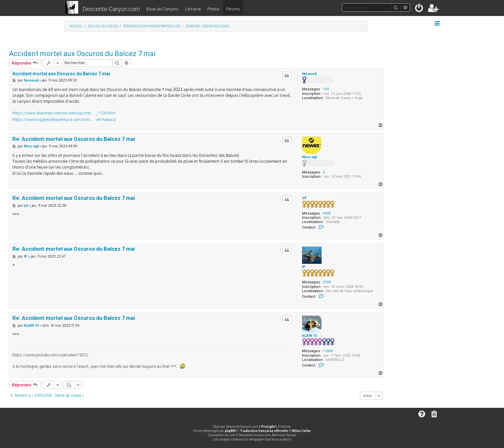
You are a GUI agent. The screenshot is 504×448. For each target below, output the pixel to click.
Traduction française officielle (264, 431)
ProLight (268, 427)
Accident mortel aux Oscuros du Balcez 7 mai (82, 54)
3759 (327, 282)
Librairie (193, 9)
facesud (309, 74)
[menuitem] (419, 9)
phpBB (230, 431)
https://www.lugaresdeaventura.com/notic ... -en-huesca (64, 119)
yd (304, 198)
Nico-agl (310, 157)
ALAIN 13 (310, 336)
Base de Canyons (162, 9)
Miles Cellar (301, 431)
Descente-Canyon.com (111, 9)
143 (326, 89)
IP (304, 267)
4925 (327, 213)
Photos (213, 9)
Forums (233, 9)
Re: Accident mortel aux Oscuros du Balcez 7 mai (74, 139)
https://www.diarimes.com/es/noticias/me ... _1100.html (64, 113)
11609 (328, 351)
